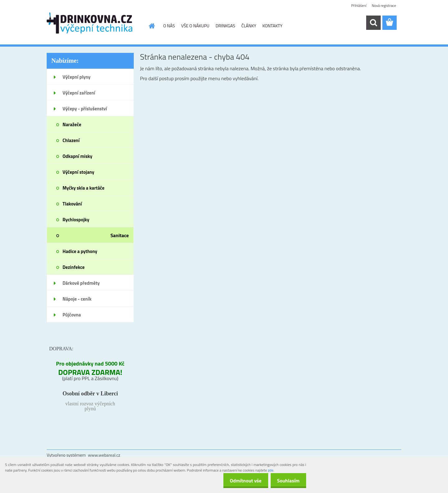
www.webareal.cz (104, 455)
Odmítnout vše (242, 481)
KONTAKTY (272, 26)
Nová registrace (384, 5)
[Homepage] (152, 26)
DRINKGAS (225, 26)
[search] (373, 23)
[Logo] (89, 23)
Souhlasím (287, 481)
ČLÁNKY (249, 26)
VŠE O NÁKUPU (195, 26)
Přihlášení (359, 5)
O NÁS (169, 26)
